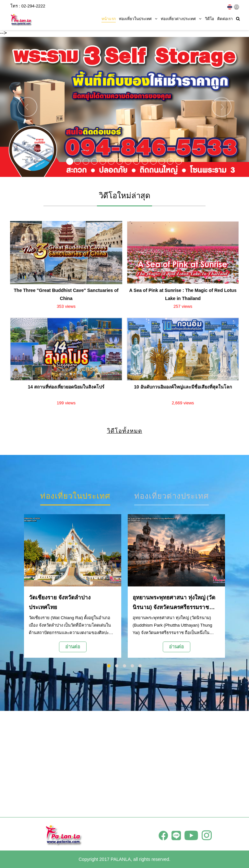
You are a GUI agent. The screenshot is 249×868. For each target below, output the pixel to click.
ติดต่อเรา (225, 18)
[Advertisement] (124, 764)
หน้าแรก (109, 18)
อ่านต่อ (73, 647)
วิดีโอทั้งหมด (125, 431)
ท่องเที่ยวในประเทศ (75, 496)
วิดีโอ (209, 18)
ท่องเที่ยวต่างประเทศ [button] (181, 18)
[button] (19, 107)
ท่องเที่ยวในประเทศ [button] (138, 18)
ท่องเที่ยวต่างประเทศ (172, 496)
